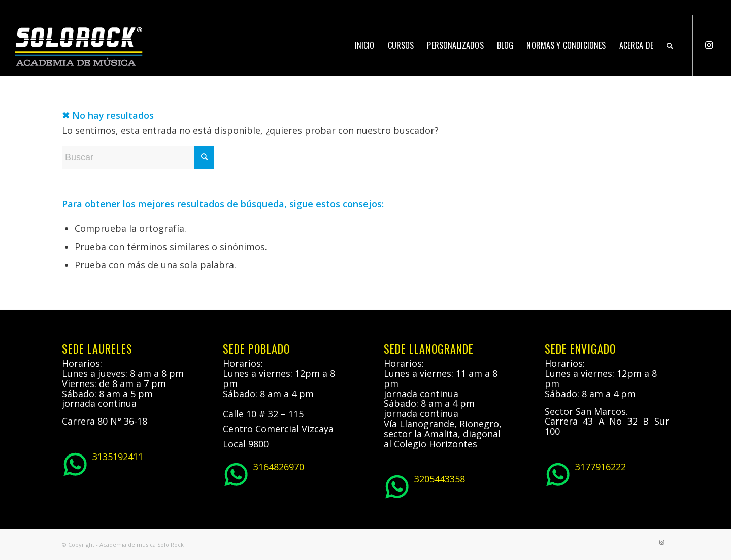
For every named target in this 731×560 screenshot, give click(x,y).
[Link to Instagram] (709, 45)
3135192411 (103, 463)
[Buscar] (670, 45)
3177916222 (585, 473)
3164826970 (263, 473)
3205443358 (424, 485)
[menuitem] (365, 45)
